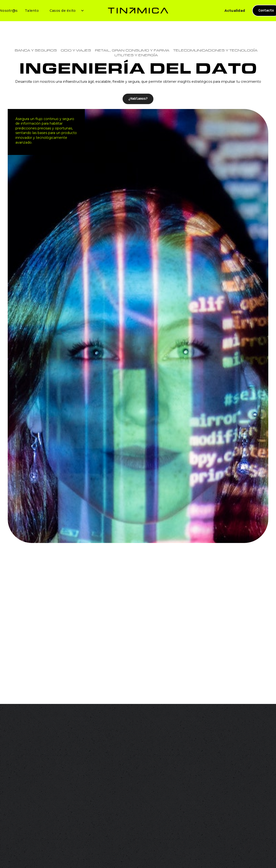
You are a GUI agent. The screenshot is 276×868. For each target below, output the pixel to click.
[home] (138, 11)
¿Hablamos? (138, 105)
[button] (65, 11)
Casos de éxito (63, 11)
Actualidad (235, 11)
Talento (32, 11)
